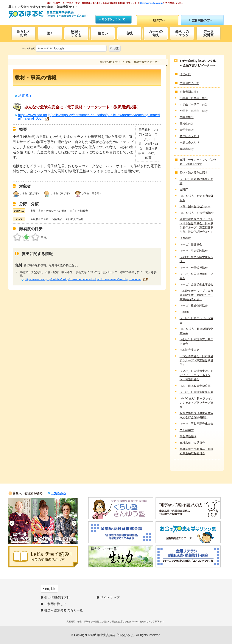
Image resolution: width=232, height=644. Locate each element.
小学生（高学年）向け (194, 111)
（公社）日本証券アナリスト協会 (196, 341)
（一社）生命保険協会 (194, 251)
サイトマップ (110, 597)
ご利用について (189, 83)
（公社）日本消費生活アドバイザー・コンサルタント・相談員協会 (196, 375)
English (50, 589)
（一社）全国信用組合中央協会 (196, 276)
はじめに (185, 74)
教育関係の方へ (202, 20)
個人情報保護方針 (57, 597)
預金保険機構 (188, 436)
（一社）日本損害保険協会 (196, 392)
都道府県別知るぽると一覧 (64, 610)
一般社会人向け (189, 143)
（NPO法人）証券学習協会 (197, 213)
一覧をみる (59, 493)
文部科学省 (187, 430)
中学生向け (187, 117)
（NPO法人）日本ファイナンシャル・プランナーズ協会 (197, 403)
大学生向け (187, 130)
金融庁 (184, 190)
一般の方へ (157, 20)
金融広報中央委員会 (192, 443)
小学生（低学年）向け (194, 98)
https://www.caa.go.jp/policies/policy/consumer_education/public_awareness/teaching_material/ (83, 279)
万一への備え (156, 33)
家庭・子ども (76, 33)
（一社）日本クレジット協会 (196, 320)
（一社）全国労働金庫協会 (196, 284)
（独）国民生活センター (195, 206)
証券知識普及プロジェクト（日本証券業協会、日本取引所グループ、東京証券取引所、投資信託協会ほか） (196, 225)
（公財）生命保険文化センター (196, 259)
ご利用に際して (55, 604)
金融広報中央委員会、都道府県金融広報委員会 (196, 451)
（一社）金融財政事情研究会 (196, 181)
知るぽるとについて (113, 19)
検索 (116, 48)
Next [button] (74, 523)
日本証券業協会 (189, 350)
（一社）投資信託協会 (194, 306)
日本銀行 (185, 312)
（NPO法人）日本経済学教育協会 (197, 331)
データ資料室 (209, 33)
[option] (20, 521)
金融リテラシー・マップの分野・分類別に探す (198, 162)
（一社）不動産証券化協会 (196, 424)
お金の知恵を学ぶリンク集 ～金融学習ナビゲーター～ (198, 63)
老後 (129, 33)
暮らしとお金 (23, 33)
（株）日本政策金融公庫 (195, 386)
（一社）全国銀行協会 (194, 268)
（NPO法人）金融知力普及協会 (197, 198)
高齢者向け (187, 149)
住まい (103, 33)
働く (50, 33)
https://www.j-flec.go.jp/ (151, 3)
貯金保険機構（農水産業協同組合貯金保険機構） (196, 415)
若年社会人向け (189, 136)
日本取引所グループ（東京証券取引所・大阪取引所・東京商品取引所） (196, 295)
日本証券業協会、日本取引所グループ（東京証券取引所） (196, 361)
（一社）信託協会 (191, 244)
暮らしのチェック (182, 33)
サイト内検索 (28, 49)
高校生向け (187, 124)
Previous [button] (12, 523)
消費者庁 (25, 95)
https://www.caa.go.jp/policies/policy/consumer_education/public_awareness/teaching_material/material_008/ (89, 117)
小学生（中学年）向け (194, 104)
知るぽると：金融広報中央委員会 (48, 15)
